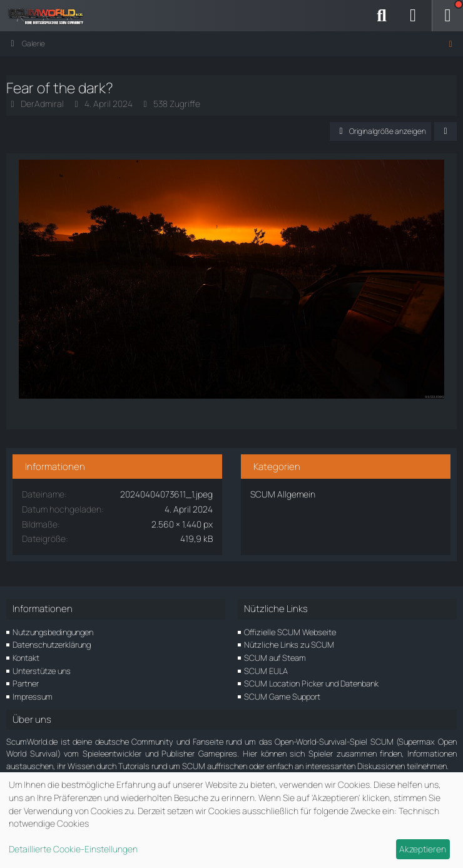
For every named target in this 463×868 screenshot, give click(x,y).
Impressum (33, 697)
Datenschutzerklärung (52, 645)
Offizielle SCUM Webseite (290, 632)
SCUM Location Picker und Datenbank (311, 683)
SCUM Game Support (282, 697)
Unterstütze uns (42, 671)
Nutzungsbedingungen (53, 632)
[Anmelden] (413, 16)
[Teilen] (445, 131)
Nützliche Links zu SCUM (289, 645)
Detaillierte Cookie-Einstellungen (73, 849)
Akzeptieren (423, 849)
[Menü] (447, 16)
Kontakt (26, 658)
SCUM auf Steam (275, 658)
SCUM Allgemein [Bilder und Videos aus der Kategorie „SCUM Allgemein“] (283, 494)
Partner (26, 683)
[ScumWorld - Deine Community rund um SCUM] (50, 16)
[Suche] (382, 16)
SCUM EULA (266, 671)
